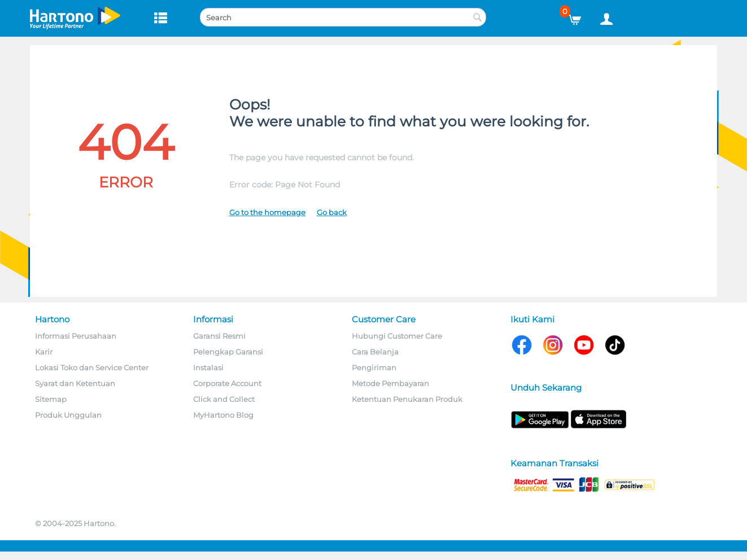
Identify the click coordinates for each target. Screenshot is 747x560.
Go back (332, 212)
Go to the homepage (267, 212)
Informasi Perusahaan (76, 336)
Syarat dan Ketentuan (75, 383)
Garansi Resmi (219, 336)
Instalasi (208, 368)
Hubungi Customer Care (397, 336)
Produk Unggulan (68, 415)
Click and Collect (224, 399)
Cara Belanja (375, 352)
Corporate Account (227, 383)
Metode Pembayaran (390, 383)
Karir (44, 352)
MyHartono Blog (223, 415)
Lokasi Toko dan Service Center (92, 368)
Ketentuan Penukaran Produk (407, 399)
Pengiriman (374, 368)
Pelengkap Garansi (228, 352)
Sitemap (51, 399)
